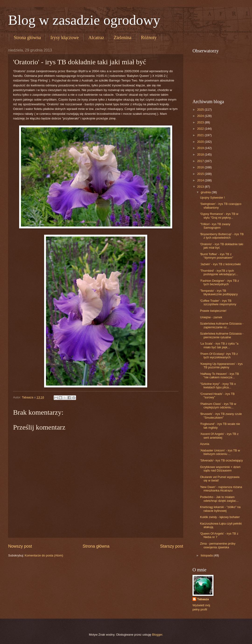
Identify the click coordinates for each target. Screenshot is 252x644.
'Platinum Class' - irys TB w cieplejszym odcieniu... (218, 406)
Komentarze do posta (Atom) (44, 555)
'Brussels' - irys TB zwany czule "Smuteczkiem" (221, 416)
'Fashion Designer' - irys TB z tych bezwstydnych (219, 282)
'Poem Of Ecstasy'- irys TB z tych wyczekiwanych (219, 356)
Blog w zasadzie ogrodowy (84, 20)
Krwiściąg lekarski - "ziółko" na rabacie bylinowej (220, 509)
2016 (201, 167)
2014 (201, 180)
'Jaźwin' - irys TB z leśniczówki (220, 264)
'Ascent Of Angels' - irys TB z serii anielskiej (219, 436)
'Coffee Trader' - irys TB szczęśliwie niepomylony (218, 302)
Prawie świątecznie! (213, 311)
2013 (201, 187)
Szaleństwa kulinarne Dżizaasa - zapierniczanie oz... (222, 325)
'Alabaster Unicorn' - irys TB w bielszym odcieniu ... (220, 452)
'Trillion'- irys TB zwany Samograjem (215, 226)
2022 (201, 129)
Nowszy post (20, 546)
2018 (201, 154)
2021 (201, 135)
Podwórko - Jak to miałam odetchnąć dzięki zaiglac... (219, 499)
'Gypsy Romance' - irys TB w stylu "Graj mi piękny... (219, 216)
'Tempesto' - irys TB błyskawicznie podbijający (219, 292)
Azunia (205, 444)
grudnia (206, 192)
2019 (201, 148)
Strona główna (27, 37)
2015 (201, 174)
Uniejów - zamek (211, 317)
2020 (201, 142)
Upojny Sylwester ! (212, 198)
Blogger (157, 635)
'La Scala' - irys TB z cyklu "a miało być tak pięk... (219, 345)
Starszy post (172, 546)
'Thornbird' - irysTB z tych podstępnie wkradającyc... (219, 272)
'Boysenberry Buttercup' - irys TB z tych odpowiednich (222, 236)
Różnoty (149, 37)
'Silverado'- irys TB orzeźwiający (221, 460)
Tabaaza (203, 599)
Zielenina (122, 37)
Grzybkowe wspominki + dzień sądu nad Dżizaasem (220, 469)
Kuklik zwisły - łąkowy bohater (220, 517)
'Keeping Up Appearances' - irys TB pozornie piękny (221, 366)
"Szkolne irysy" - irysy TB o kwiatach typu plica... (218, 386)
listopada (207, 555)
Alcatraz (96, 37)
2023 (201, 122)
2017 (201, 161)
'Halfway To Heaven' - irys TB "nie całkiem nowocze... (219, 376)
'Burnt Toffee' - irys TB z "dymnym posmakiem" (217, 256)
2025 (201, 110)
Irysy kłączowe (65, 37)
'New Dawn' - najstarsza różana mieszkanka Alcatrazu (221, 489)
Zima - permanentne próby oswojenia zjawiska (218, 545)
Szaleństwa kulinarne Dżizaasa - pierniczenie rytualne (222, 335)
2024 (201, 116)
